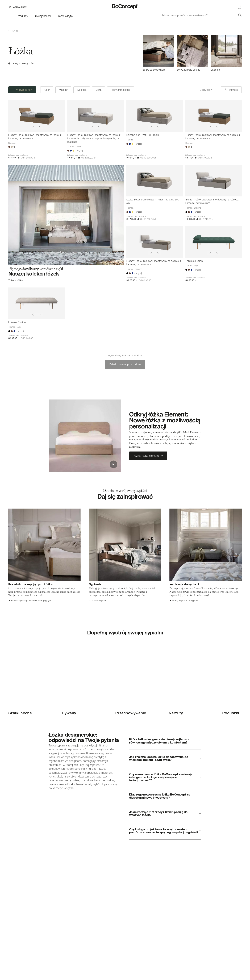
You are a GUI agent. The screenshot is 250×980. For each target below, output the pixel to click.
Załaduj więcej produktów (125, 364)
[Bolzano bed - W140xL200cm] (155, 116)
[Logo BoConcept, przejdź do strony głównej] (125, 7)
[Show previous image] (33, 127)
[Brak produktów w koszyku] (240, 7)
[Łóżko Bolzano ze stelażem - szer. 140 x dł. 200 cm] (155, 181)
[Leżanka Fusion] (214, 242)
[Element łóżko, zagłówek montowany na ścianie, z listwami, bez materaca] (214, 116)
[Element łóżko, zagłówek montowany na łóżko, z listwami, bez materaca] (36, 116)
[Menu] (10, 16)
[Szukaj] (240, 15)
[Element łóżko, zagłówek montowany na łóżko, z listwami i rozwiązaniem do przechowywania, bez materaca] (95, 116)
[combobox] (202, 15)
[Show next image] (40, 127)
